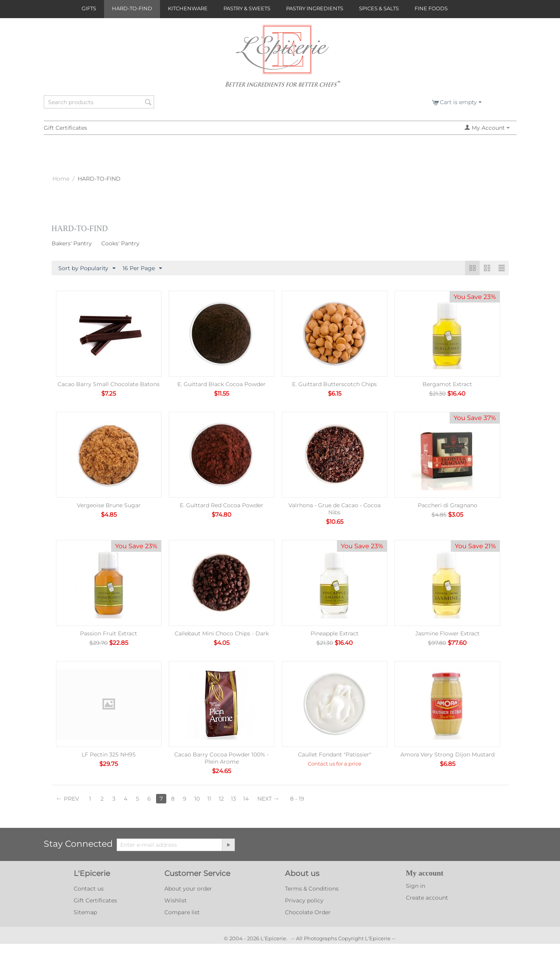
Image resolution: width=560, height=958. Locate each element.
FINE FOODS (431, 8)
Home (61, 179)
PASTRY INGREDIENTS (315, 8)
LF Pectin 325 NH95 (109, 754)
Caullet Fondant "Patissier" (335, 754)
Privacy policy (304, 900)
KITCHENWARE (188, 8)
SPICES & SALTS (379, 8)
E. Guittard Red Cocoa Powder (221, 505)
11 (209, 799)
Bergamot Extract (447, 384)
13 (233, 799)
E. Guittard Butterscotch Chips (334, 384)
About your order (188, 889)
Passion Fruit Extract (109, 633)
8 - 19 (297, 799)
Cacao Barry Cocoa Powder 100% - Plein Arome (221, 758)
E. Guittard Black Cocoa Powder (221, 384)
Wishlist (176, 900)
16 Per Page (142, 269)
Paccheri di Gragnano (447, 505)
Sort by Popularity (87, 269)
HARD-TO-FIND (132, 8)
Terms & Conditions (312, 889)
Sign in (416, 886)
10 (197, 799)
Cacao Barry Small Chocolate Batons (109, 384)
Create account (427, 898)
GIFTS (89, 8)
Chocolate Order (308, 912)
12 (221, 799)
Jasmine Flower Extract (447, 633)
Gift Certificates (65, 128)
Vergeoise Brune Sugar (109, 505)
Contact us (89, 889)
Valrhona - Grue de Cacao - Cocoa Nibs (335, 509)
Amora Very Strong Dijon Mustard (447, 754)
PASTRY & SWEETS (247, 8)
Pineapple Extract (335, 633)
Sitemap (85, 912)
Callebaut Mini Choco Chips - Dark (222, 633)
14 (246, 799)
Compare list (182, 912)
